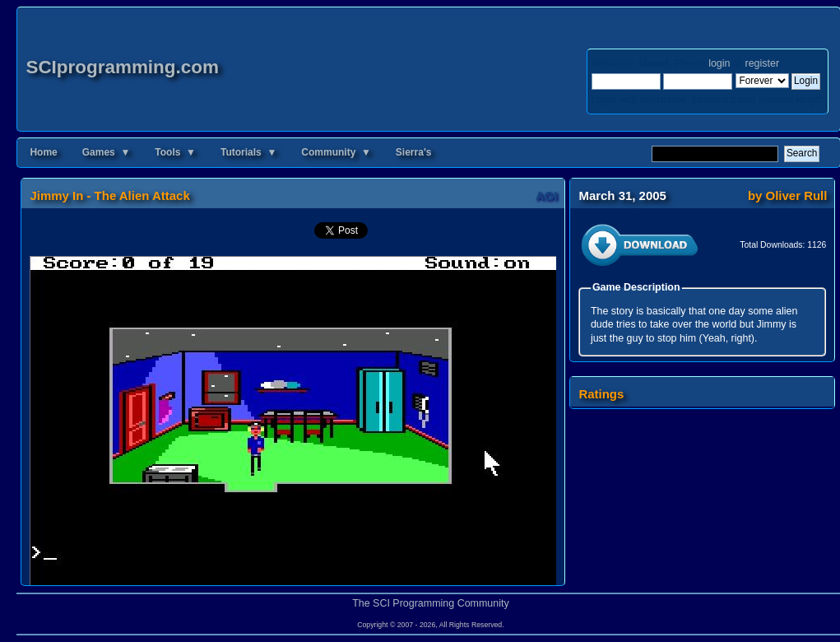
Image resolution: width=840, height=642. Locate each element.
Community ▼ (336, 152)
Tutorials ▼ (248, 152)
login (719, 63)
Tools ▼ (175, 152)
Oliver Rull (797, 195)
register (762, 63)
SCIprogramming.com (122, 67)
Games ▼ (107, 152)
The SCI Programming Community (431, 603)
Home (43, 152)
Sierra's (414, 152)
